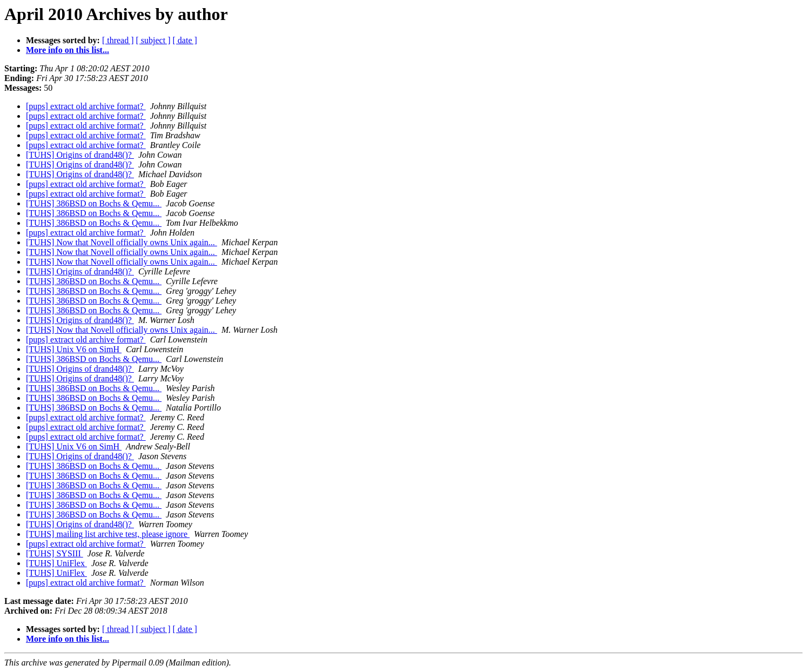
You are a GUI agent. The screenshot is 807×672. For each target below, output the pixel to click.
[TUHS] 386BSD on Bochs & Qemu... (94, 203)
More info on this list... (68, 50)
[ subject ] (153, 40)
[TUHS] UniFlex (56, 563)
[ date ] (185, 40)
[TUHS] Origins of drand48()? (80, 155)
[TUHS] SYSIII (55, 553)
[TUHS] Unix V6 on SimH (74, 349)
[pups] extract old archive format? (86, 106)
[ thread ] (118, 40)
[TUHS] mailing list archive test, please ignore (108, 534)
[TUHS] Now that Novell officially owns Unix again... (122, 242)
